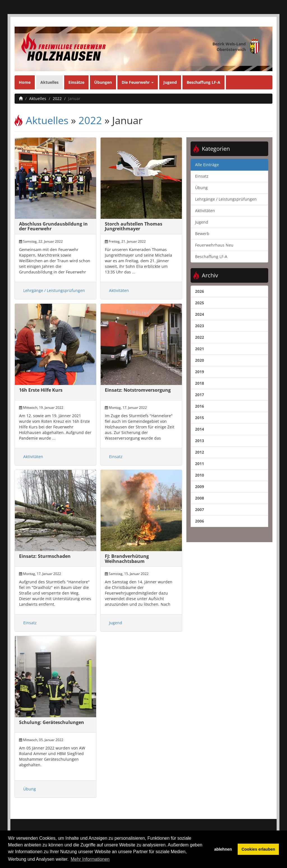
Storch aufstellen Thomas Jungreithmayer (134, 226)
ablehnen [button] (223, 849)
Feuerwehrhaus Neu (214, 245)
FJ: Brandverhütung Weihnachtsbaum (127, 559)
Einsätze (76, 82)
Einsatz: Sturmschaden (45, 556)
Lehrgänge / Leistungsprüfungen (54, 290)
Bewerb (202, 234)
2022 (57, 98)
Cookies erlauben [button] (258, 849)
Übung (30, 789)
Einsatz (116, 457)
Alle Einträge (207, 165)
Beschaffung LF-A (203, 82)
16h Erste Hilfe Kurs (41, 390)
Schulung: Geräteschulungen (52, 722)
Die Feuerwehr (138, 82)
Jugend (170, 82)
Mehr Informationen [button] (90, 859)
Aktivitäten (119, 290)
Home (25, 82)
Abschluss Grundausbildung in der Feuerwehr (53, 226)
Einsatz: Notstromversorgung (138, 390)
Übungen (103, 82)
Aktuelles (49, 82)
